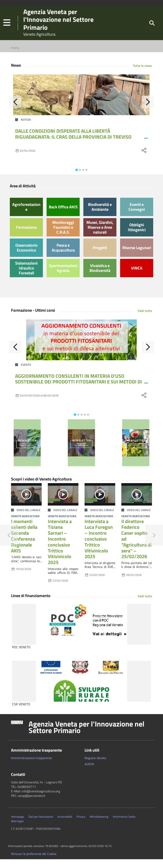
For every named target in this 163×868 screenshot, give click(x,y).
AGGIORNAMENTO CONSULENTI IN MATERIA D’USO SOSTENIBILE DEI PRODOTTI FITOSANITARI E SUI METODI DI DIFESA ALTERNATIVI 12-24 (79, 391)
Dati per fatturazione (41, 825)
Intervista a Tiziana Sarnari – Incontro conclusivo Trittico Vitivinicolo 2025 (60, 551)
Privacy (81, 825)
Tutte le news (142, 74)
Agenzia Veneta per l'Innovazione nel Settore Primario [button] (87, 736)
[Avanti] (148, 111)
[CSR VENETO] (81, 690)
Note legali (17, 830)
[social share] (144, 159)
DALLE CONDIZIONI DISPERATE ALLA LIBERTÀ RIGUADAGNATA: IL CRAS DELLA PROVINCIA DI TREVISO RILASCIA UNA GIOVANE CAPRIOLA (73, 146)
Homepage (17, 825)
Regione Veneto (95, 767)
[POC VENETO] (81, 633)
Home (15, 56)
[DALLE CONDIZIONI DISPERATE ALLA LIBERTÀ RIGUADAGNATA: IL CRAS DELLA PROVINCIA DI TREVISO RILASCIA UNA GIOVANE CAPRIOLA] (81, 104)
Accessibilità (65, 825)
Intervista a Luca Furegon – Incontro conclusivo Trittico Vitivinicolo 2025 (99, 548)
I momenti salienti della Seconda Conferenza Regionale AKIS (24, 545)
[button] (7, 27)
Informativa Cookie (124, 825)
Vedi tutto (145, 319)
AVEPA (89, 773)
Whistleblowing (99, 825)
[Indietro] (15, 111)
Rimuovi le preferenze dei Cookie (34, 862)
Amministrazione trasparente (31, 767)
